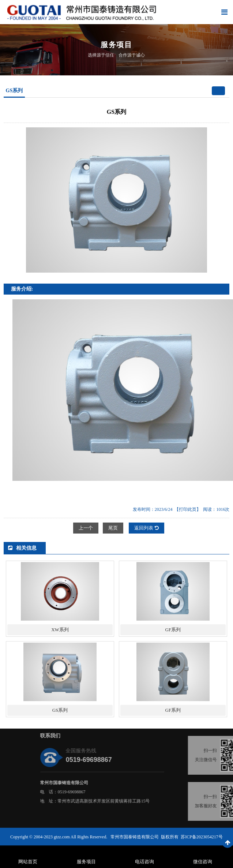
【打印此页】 (188, 509)
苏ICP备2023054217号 (202, 837)
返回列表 (146, 528)
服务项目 (86, 862)
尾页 (113, 528)
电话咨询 (144, 862)
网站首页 (28, 862)
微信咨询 (203, 862)
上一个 (86, 528)
